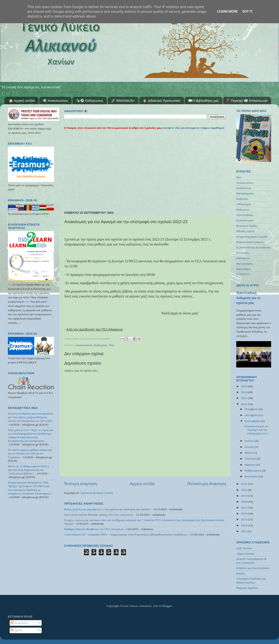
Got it (247, 11)
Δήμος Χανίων (245, 554)
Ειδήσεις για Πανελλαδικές (253, 568)
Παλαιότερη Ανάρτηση (207, 484)
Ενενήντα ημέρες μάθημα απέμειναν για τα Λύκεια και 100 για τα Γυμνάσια (30, 453)
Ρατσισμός (243, 253)
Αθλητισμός (244, 204)
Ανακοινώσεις (84, 345)
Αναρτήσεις (19, 623)
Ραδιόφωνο (243, 258)
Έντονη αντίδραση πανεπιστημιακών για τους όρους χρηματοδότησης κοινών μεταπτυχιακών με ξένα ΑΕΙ (30, 417)
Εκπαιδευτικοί (245, 220)
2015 (244, 519)
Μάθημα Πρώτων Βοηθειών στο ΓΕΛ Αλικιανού (94, 529)
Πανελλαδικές (245, 215)
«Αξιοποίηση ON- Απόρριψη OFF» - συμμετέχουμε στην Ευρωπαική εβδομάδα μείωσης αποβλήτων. (126, 534)
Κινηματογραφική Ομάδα (252, 237)
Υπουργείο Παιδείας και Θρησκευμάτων (251, 580)
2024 (244, 392)
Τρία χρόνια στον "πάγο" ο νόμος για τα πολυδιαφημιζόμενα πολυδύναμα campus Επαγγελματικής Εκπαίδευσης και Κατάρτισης (30, 435)
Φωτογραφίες (244, 264)
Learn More (227, 11)
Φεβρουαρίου (253, 471)
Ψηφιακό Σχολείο (247, 588)
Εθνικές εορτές (245, 231)
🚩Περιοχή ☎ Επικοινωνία (247, 101)
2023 (244, 398)
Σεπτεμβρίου (253, 421)
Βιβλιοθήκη (243, 269)
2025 (244, 386)
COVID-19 (243, 274)
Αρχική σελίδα (142, 484)
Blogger (167, 606)
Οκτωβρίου (252, 415)
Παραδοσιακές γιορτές (250, 242)
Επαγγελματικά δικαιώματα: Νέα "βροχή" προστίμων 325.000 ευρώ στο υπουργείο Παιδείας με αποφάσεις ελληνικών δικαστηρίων (29, 488)
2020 (244, 490)
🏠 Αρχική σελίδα (22, 101)
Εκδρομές (242, 199)
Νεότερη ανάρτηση (81, 484)
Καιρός (241, 573)
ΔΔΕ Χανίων (244, 548)
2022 (244, 404)
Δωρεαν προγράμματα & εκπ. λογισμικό (251, 561)
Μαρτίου (250, 465)
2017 (244, 508)
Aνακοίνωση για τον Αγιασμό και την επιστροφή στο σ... (257, 430)
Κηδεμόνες (101, 345)
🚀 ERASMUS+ (123, 101)
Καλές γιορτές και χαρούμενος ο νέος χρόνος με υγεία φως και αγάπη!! (107, 509)
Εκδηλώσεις (244, 188)
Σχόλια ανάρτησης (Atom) (96, 493)
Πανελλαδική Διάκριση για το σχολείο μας (248, 298)
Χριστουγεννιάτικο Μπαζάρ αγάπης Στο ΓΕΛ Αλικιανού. (99, 515)
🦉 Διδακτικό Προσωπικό (161, 101)
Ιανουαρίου (252, 476)
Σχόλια (17, 630)
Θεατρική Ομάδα (247, 226)
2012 (244, 531)
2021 (244, 484)
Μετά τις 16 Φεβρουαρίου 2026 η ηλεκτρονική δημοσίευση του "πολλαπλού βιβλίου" (28, 470)
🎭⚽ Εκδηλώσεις (90, 101)
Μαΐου (249, 453)
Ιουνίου (250, 447)
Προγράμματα (245, 193)
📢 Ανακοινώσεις (55, 101)
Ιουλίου (250, 441)
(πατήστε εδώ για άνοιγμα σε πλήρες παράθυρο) (193, 128)
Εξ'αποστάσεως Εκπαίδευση (253, 247)
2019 (244, 496)
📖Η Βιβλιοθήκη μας (203, 101)
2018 (244, 502)
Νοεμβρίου (252, 409)
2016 (244, 514)
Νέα (111, 345)
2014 (244, 525)
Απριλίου (251, 459)
